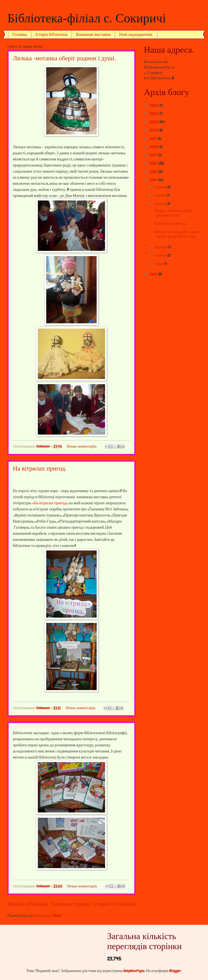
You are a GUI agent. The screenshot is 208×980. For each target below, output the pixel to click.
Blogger (175, 971)
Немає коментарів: (82, 446)
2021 (154, 139)
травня (161, 204)
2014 (154, 180)
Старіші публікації (114, 904)
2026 (154, 105)
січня (159, 264)
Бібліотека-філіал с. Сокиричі (87, 18)
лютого (161, 255)
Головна (20, 34)
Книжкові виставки (93, 34)
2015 (154, 172)
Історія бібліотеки (52, 34)
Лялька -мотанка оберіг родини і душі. (64, 58)
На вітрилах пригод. (40, 468)
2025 (154, 114)
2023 (154, 130)
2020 (154, 147)
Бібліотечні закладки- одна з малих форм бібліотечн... (177, 234)
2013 (154, 274)
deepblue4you (134, 971)
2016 (154, 163)
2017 (154, 155)
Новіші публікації (28, 904)
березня (161, 247)
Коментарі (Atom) (48, 916)
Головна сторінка (70, 904)
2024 (154, 122)
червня (161, 195)
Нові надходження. (136, 34)
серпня (161, 187)
